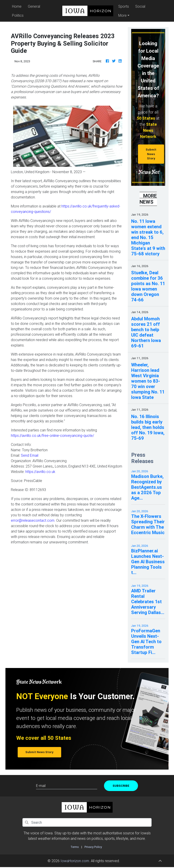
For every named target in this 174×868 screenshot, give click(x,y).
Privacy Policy (93, 847)
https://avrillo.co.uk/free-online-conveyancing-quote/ (52, 435)
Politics (18, 15)
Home (17, 6)
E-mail (41, 786)
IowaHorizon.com (75, 861)
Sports (124, 6)
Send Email (30, 455)
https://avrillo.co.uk (40, 472)
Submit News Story (151, 154)
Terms (75, 847)
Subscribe (121, 786)
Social (140, 6)
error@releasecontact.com (33, 520)
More (122, 15)
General (34, 6)
